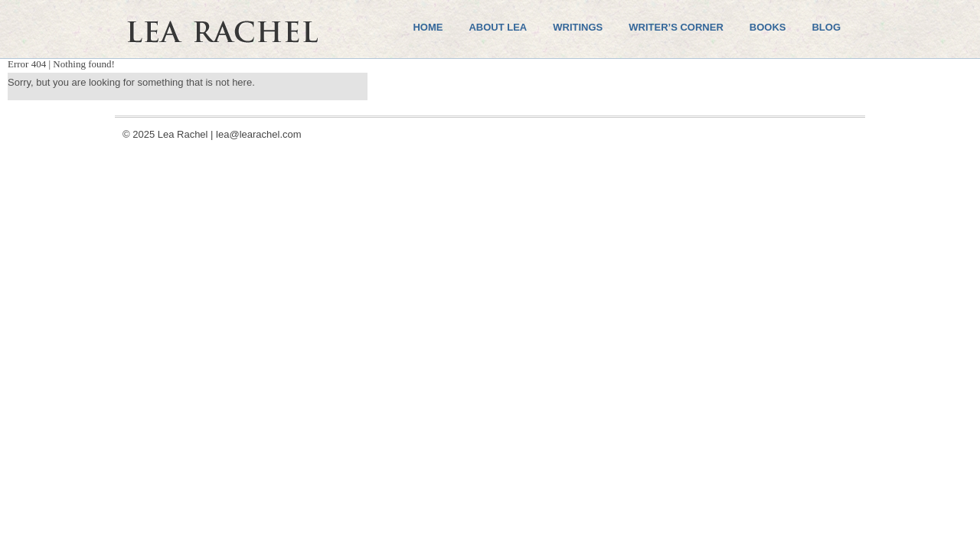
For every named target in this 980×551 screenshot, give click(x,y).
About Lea (498, 27)
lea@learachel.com (258, 134)
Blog (826, 27)
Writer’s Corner (676, 27)
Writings (578, 27)
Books (768, 27)
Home (428, 27)
